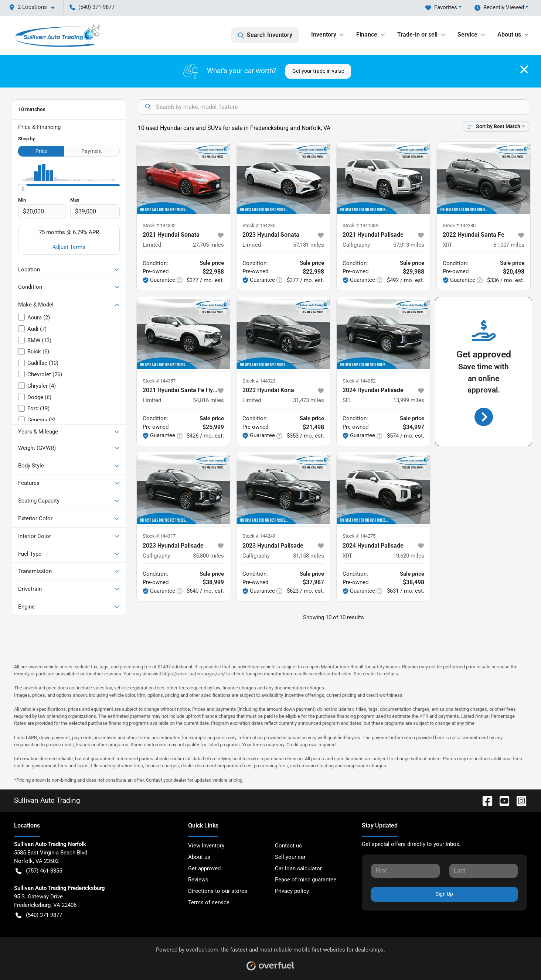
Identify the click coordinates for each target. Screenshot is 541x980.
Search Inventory (265, 35)
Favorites (441, 8)
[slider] (23, 189)
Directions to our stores (218, 891)
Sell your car (290, 857)
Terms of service (209, 902)
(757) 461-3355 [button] (39, 871)
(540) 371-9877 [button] (92, 7)
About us (199, 857)
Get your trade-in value (318, 71)
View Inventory (206, 846)
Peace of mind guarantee (306, 880)
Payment (92, 151)
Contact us (288, 846)
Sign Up (444, 894)
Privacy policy (292, 891)
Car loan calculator (298, 868)
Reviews (198, 880)
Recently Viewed (499, 8)
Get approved (204, 868)
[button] (35, 7)
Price (41, 151)
